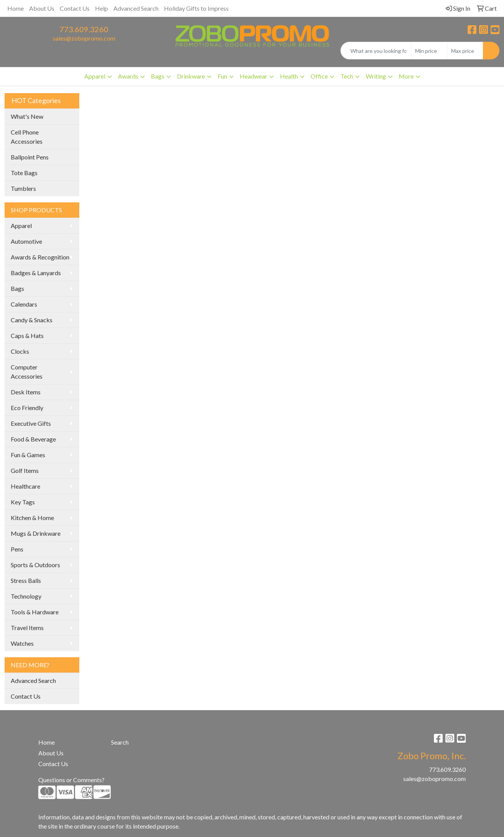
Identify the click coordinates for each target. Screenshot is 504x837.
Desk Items (26, 392)
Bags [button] (158, 76)
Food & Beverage (33, 439)
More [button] (406, 76)
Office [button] (319, 76)
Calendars (24, 304)
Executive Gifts (31, 423)
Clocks (20, 351)
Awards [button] (128, 76)
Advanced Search (136, 8)
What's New (27, 116)
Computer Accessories (27, 372)
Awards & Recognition (40, 257)
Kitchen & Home (32, 518)
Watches (22, 643)
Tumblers (23, 188)
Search (120, 742)
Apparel (21, 226)
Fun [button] (222, 76)
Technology (26, 596)
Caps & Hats (27, 336)
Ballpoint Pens (30, 157)
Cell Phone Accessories (27, 137)
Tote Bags (24, 173)
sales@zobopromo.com (84, 38)
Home (16, 8)
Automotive (26, 241)
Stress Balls (26, 580)
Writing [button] (376, 76)
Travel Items (27, 628)
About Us (42, 8)
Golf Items (25, 470)
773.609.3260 (84, 29)
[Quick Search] (376, 51)
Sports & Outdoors (35, 565)
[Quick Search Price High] (465, 51)
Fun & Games (28, 455)
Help (101, 8)
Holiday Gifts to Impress (196, 8)
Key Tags (23, 502)
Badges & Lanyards (36, 273)
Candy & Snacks (32, 320)
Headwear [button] (254, 76)
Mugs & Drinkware (36, 533)
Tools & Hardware (35, 612)
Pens (17, 549)
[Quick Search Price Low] (429, 51)
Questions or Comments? (71, 780)
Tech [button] (347, 76)
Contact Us (75, 8)
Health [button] (289, 76)
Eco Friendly (27, 408)
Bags (17, 288)
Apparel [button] (95, 76)
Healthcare (25, 486)
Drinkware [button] (191, 76)
